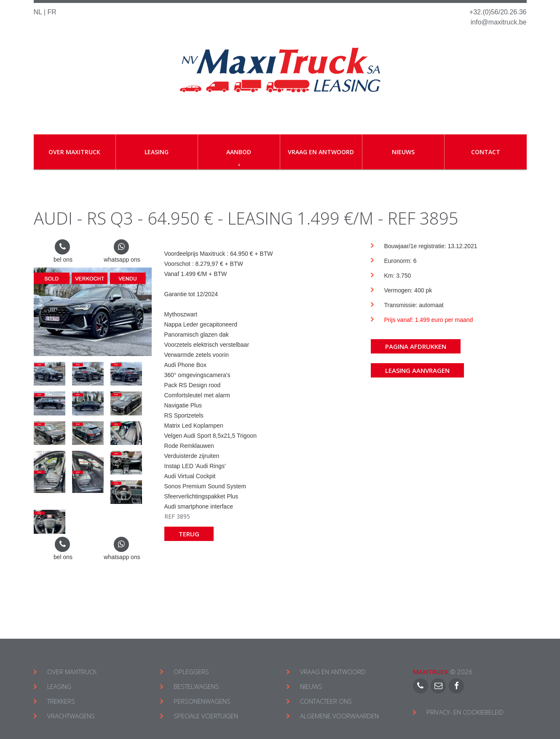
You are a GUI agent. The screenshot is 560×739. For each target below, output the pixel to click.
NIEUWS (311, 686)
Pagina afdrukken (416, 346)
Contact (486, 152)
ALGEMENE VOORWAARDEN (339, 716)
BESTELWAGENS (196, 686)
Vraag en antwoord (321, 152)
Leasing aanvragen (417, 370)
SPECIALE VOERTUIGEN (206, 716)
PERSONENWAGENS (202, 701)
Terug (189, 534)
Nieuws (403, 152)
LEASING (59, 686)
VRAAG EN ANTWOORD (333, 672)
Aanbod (239, 157)
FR (52, 12)
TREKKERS (61, 701)
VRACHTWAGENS (71, 716)
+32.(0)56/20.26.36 (498, 12)
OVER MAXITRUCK (72, 672)
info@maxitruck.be (499, 22)
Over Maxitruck (74, 152)
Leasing (157, 152)
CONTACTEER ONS (326, 701)
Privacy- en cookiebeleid (465, 712)
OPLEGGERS (191, 672)
